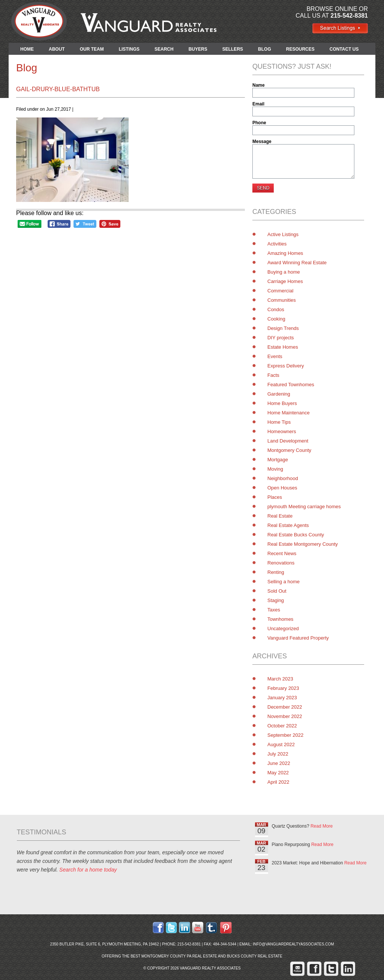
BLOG (265, 49)
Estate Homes (283, 347)
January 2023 (282, 698)
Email (258, 104)
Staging (276, 600)
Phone (259, 123)
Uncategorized (283, 628)
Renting (276, 572)
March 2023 (280, 679)
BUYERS (198, 49)
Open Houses (282, 488)
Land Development (288, 441)
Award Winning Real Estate (297, 263)
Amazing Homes (285, 253)
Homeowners (282, 431)
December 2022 (285, 707)
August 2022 (281, 744)
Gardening (279, 394)
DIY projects (281, 338)
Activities (277, 244)
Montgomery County (289, 450)
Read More (322, 826)
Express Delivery (286, 366)
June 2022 (279, 763)
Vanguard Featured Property (298, 638)
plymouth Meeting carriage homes (304, 507)
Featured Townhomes (291, 385)
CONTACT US (344, 49)
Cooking (276, 319)
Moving (275, 469)
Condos (276, 309)
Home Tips (279, 422)
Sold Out (277, 591)
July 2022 (278, 754)
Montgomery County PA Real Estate (179, 956)
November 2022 (285, 716)
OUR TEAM (92, 49)
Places (275, 497)
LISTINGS (129, 49)
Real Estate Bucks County (296, 535)
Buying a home (284, 272)
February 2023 (283, 688)
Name (259, 85)
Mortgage (278, 460)
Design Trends (283, 328)
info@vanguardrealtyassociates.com (293, 944)
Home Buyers (282, 403)
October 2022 (282, 726)
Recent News (282, 553)
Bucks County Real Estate (255, 956)
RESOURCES (300, 49)
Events (275, 356)
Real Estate (280, 516)
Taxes (274, 610)
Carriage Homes (285, 281)
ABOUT (57, 49)
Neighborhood (283, 478)
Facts (273, 375)
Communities (282, 300)
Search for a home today (88, 870)
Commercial (280, 291)
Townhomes (280, 619)
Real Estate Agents (288, 525)
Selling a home (283, 582)
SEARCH (164, 49)
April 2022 (278, 782)
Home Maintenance (289, 413)
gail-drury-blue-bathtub (58, 89)
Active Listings (283, 234)
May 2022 (278, 773)
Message (262, 142)
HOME (27, 49)
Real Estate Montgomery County (303, 544)
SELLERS (233, 49)
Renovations (281, 563)
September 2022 (285, 735)
